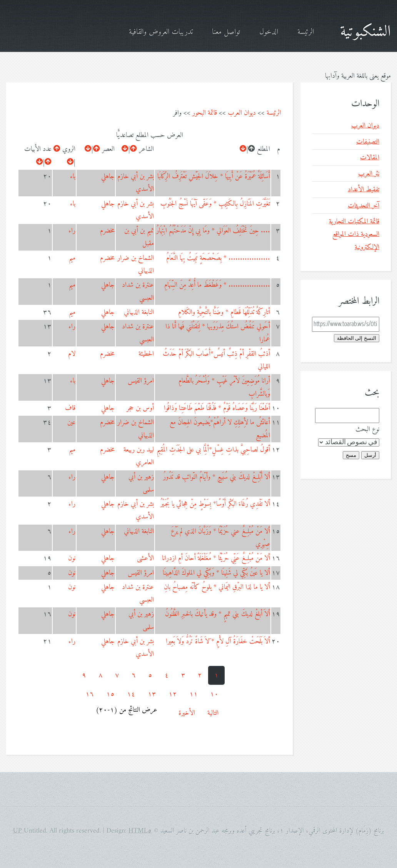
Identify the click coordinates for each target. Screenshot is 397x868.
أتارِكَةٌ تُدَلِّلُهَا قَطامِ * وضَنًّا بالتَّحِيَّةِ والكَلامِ (224, 312)
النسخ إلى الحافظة (357, 338)
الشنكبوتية (365, 32)
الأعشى (145, 558)
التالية (213, 713)
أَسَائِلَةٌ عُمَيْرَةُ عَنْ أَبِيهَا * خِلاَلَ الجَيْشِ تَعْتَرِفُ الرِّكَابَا (214, 176)
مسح (351, 455)
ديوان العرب (242, 113)
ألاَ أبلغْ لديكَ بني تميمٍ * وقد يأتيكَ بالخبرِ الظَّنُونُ (218, 614)
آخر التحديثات (364, 206)
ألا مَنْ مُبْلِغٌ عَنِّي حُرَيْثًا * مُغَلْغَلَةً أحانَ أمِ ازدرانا (216, 558)
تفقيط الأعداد (364, 190)
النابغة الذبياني (139, 312)
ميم (72, 258)
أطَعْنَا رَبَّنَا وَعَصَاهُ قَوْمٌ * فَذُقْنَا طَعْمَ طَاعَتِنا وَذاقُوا (217, 408)
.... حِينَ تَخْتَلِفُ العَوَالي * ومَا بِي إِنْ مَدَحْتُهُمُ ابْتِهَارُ (213, 231)
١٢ (173, 694)
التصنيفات (368, 142)
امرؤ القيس (141, 381)
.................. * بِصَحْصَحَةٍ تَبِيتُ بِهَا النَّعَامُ (218, 258)
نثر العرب (369, 174)
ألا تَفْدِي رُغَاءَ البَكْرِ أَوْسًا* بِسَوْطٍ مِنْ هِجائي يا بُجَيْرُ (215, 504)
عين (71, 422)
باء (73, 176)
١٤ (131, 694)
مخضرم (107, 231)
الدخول (269, 32)
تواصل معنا (226, 32)
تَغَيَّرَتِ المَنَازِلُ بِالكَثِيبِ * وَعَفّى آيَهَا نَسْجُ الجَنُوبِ (215, 204)
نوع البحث (367, 429)
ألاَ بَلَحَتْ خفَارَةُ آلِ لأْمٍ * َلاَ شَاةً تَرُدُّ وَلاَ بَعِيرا (218, 641)
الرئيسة (306, 32)
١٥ (110, 694)
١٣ (152, 694)
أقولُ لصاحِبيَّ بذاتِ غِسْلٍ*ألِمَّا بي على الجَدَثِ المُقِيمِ (213, 450)
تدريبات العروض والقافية (161, 32)
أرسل (370, 455)
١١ (193, 694)
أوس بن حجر (140, 408)
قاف (70, 408)
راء (72, 231)
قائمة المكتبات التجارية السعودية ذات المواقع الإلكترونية (354, 234)
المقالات (370, 158)
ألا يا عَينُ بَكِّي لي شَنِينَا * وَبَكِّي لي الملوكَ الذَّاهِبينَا (216, 573)
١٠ (214, 694)
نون (72, 558)
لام (72, 354)
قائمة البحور (205, 113)
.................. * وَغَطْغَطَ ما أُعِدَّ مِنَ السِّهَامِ (217, 285)
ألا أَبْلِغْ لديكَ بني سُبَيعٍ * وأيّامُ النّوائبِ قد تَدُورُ (217, 477)
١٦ (90, 694)
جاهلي (108, 176)
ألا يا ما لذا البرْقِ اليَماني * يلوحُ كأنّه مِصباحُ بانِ (217, 587)
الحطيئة (146, 354)
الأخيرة (187, 713)
